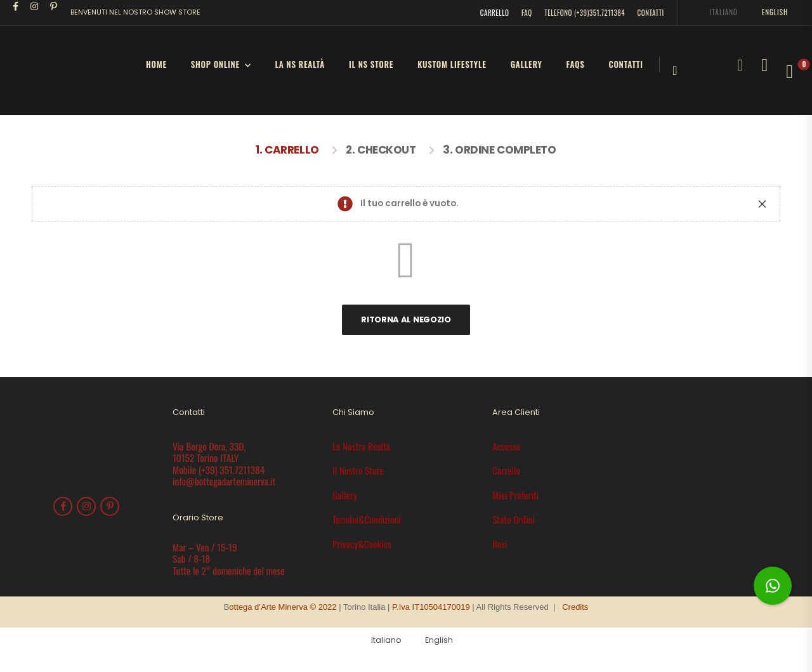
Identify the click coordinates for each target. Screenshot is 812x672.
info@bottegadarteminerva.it (224, 481)
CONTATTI (651, 13)
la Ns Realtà (300, 64)
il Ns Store (371, 64)
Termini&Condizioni (367, 519)
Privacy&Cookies (362, 544)
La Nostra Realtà (361, 446)
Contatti (626, 64)
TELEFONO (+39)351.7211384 (585, 13)
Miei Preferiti (515, 495)
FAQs (576, 64)
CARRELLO (495, 13)
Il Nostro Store (358, 470)
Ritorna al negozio (406, 320)
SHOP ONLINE (215, 64)
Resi (500, 544)
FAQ (527, 13)
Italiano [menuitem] (724, 12)
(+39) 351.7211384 (232, 470)
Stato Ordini (514, 519)
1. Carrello (287, 150)
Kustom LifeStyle (452, 64)
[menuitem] (718, 13)
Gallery (527, 64)
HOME (156, 64)
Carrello (506, 470)
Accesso (507, 446)
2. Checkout (381, 150)
